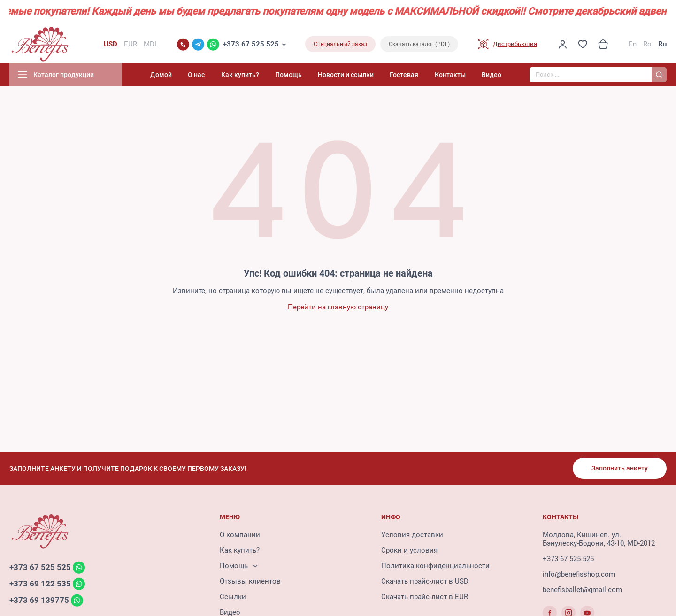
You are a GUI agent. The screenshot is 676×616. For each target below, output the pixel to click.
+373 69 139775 (39, 600)
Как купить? (240, 75)
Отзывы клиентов (250, 581)
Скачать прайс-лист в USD (425, 581)
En (633, 44)
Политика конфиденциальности (435, 566)
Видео (492, 75)
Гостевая (404, 75)
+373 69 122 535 (40, 584)
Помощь (288, 75)
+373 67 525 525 (251, 44)
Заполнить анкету (620, 468)
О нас (196, 75)
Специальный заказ (340, 44)
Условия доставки (412, 535)
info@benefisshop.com (579, 574)
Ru (662, 44)
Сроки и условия (409, 550)
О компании (240, 535)
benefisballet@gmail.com (582, 590)
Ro (647, 44)
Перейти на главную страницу (338, 307)
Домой (161, 75)
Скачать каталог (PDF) (419, 44)
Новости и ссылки (346, 75)
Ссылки (233, 597)
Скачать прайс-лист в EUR (425, 597)
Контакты (450, 75)
